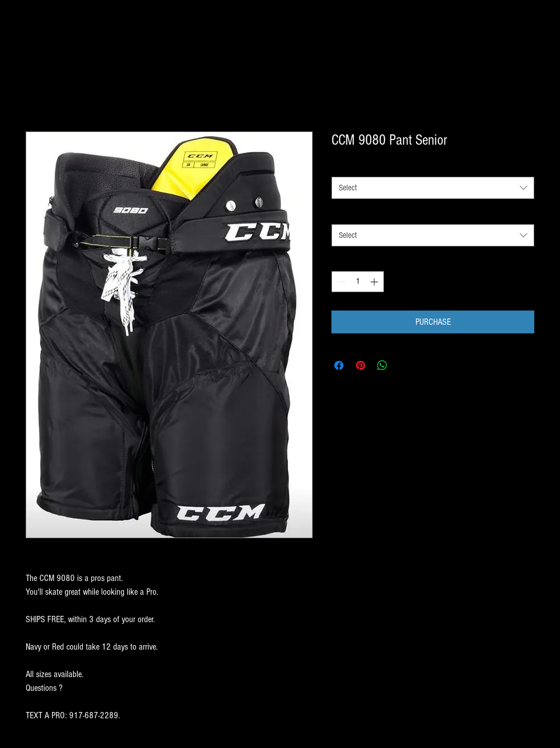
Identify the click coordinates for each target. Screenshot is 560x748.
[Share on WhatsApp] (382, 365)
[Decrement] (340, 282)
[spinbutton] (358, 282)
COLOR (344, 213)
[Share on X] (404, 365)
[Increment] (375, 282)
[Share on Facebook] (339, 365)
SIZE (341, 166)
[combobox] (433, 188)
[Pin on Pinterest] (361, 365)
